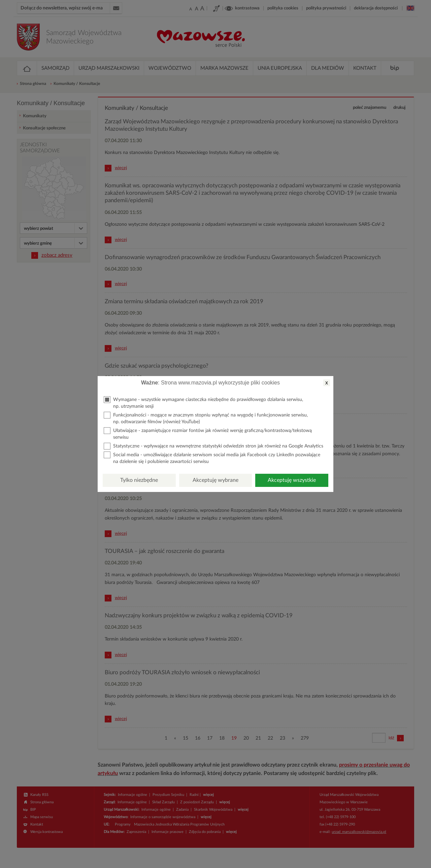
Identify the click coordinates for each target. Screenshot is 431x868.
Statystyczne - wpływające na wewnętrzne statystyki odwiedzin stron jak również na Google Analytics (213, 446)
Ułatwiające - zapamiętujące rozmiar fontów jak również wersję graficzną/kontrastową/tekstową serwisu (208, 433)
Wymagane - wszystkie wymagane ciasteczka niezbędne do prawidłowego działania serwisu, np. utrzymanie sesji (203, 402)
